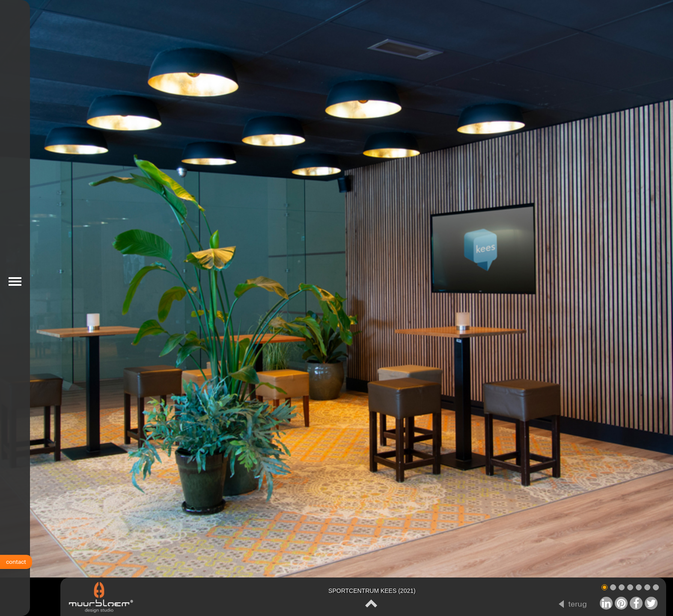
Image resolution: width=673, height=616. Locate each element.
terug (578, 604)
